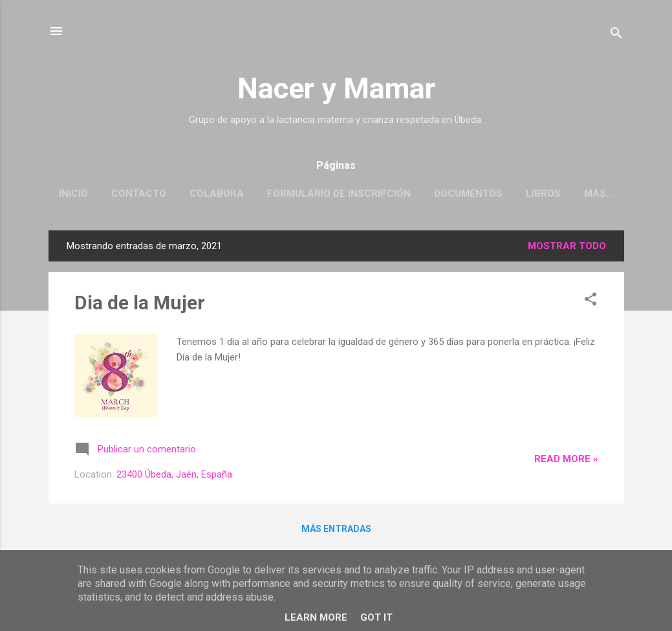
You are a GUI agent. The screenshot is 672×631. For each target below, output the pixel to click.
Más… (599, 194)
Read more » (566, 459)
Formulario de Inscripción (339, 194)
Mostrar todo (567, 246)
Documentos (468, 194)
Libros (543, 194)
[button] (591, 301)
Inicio (73, 194)
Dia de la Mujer (140, 303)
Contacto (139, 194)
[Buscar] (616, 35)
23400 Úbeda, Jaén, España (174, 474)
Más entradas (336, 529)
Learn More (316, 617)
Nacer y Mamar (336, 88)
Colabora (217, 194)
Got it (376, 617)
